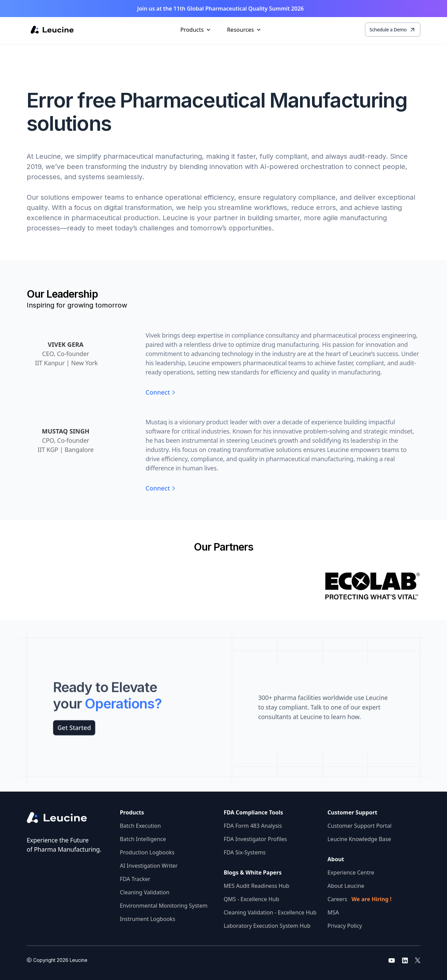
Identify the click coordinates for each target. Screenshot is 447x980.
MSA (333, 912)
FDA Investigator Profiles (255, 839)
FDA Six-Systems (245, 852)
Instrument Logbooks (148, 919)
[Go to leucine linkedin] (405, 960)
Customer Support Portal (359, 826)
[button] (196, 30)
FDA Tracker (135, 879)
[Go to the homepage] (62, 818)
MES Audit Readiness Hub (256, 886)
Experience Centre (351, 872)
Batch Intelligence (143, 839)
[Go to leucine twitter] (418, 960)
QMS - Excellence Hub (251, 899)
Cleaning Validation (145, 892)
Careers (359, 899)
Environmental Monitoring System (164, 906)
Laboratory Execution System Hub (267, 926)
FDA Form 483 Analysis (253, 826)
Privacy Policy (345, 926)
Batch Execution (140, 826)
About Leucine (346, 886)
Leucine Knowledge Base (359, 839)
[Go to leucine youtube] (392, 960)
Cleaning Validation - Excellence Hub (270, 912)
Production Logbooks (147, 852)
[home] (52, 30)
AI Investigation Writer (149, 866)
